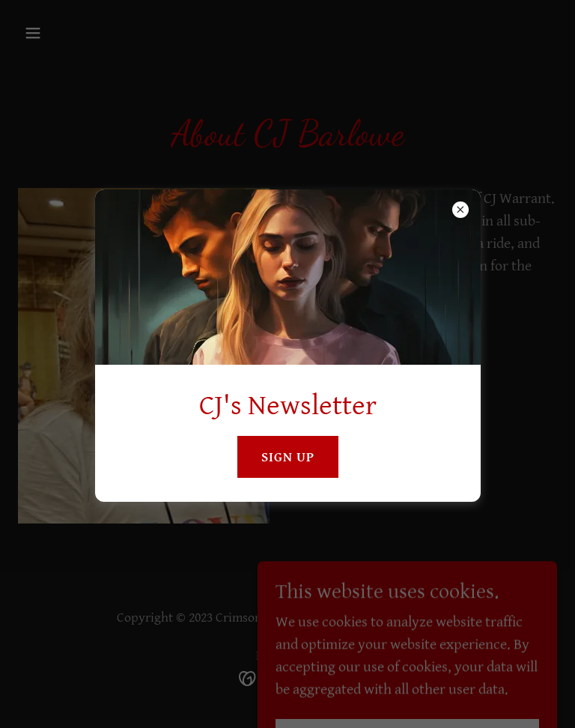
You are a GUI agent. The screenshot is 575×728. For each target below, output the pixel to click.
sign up (288, 457)
